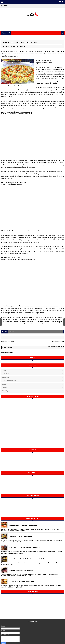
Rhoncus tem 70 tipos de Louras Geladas (20, 536)
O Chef (4, 384)
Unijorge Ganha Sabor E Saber (11, 258)
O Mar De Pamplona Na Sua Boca (12, 184)
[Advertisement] (33, 24)
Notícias (4, 370)
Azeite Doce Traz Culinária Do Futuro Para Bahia (17, 112)
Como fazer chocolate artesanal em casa (21, 570)
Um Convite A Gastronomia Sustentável (14, 183)
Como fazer (5, 374)
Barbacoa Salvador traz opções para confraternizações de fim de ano (29, 559)
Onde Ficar (5, 388)
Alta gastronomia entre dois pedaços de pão (21, 581)
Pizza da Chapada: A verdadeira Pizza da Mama (23, 525)
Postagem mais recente (8, 341)
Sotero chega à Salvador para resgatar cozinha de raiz (25, 548)
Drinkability (5, 391)
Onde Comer (5, 377)
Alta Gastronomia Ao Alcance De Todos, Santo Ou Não (18, 259)
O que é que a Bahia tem (9, 381)
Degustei (12, 332)
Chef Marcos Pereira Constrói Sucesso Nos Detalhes (17, 114)
